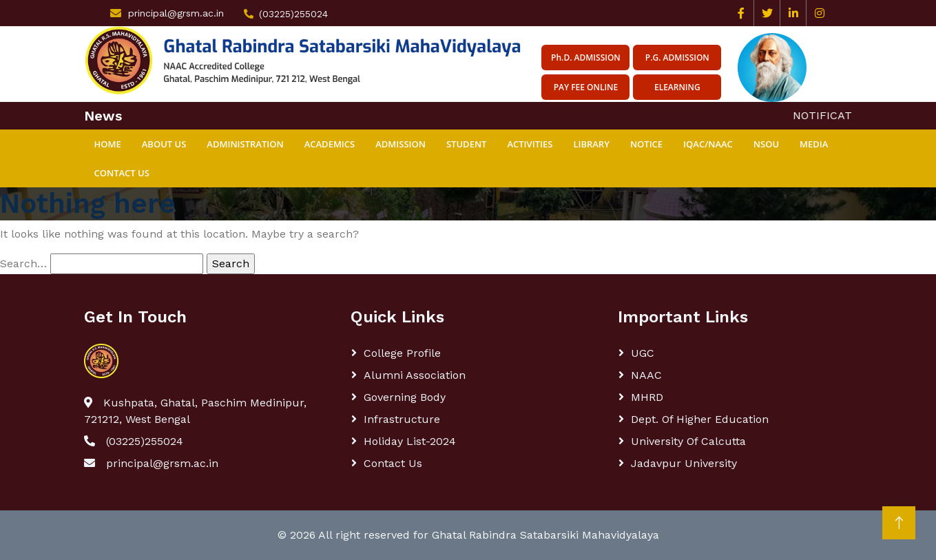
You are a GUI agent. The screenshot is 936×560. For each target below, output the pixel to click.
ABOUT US (164, 144)
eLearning (677, 87)
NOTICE (646, 144)
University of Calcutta (688, 441)
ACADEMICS (330, 144)
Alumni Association (415, 375)
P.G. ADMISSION (677, 58)
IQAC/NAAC (708, 144)
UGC (643, 353)
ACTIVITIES (530, 144)
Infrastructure (402, 419)
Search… (23, 263)
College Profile (402, 353)
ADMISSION (401, 144)
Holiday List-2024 (410, 441)
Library (591, 144)
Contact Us (122, 173)
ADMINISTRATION (245, 144)
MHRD (647, 397)
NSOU (766, 144)
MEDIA (814, 144)
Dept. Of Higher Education (700, 419)
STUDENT (466, 144)
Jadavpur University (684, 463)
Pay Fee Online (586, 87)
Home (108, 144)
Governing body (405, 397)
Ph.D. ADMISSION (586, 58)
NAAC (646, 375)
